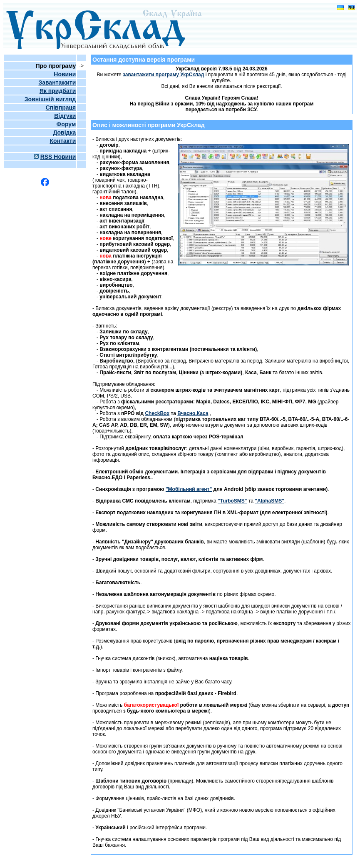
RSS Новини (58, 157)
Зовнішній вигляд (50, 99)
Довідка (64, 133)
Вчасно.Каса (193, 413)
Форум (66, 124)
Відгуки (65, 116)
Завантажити (57, 83)
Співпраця (61, 108)
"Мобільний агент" (189, 489)
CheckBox (157, 413)
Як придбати (58, 91)
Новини (65, 74)
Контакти (63, 141)
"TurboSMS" (232, 501)
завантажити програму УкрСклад (163, 75)
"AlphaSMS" (269, 501)
